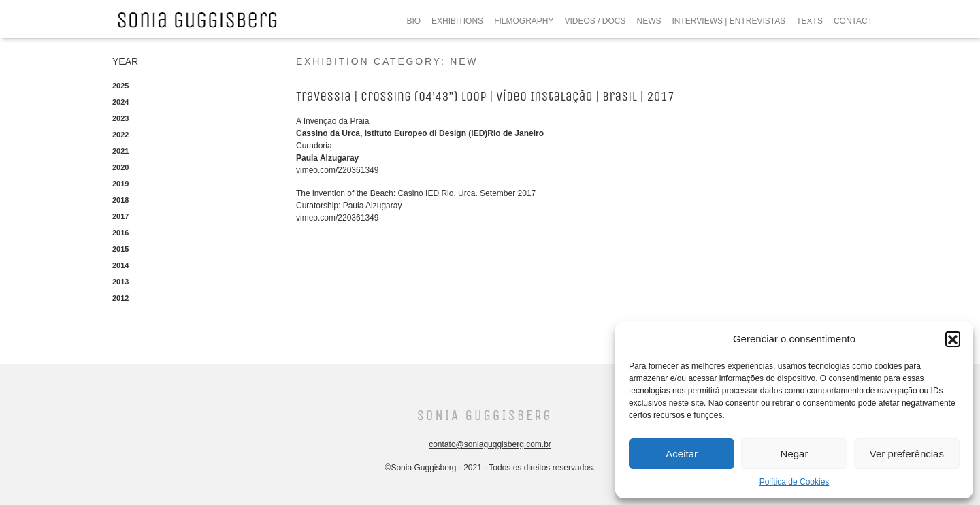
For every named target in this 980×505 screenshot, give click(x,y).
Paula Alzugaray (327, 158)
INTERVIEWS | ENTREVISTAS (729, 21)
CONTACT (853, 21)
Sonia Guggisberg (484, 416)
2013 (120, 282)
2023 (120, 118)
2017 (120, 216)
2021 (120, 151)
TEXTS (810, 21)
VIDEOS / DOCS (595, 21)
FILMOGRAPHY (524, 21)
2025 (120, 86)
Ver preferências (907, 454)
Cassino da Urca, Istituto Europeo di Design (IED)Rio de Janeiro (420, 133)
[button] (953, 339)
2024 (120, 102)
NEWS (649, 21)
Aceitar (682, 454)
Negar (795, 454)
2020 (120, 167)
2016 (120, 233)
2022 (120, 135)
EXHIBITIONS (457, 21)
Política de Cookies (795, 482)
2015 (120, 249)
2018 (120, 200)
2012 (120, 298)
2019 (120, 184)
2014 (120, 265)
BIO (413, 21)
